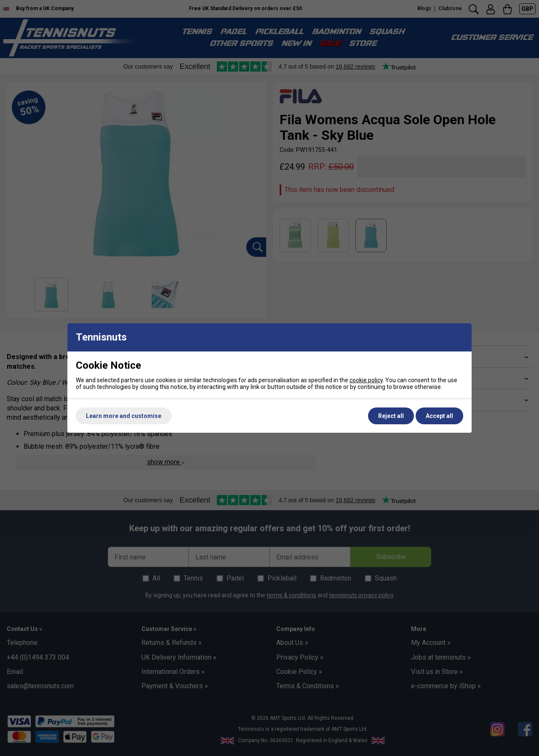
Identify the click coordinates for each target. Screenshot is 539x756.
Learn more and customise (124, 416)
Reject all (391, 416)
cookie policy (366, 380)
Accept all (439, 416)
